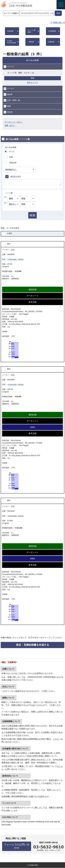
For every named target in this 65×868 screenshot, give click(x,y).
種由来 (8, 94)
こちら (56, 739)
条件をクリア (32, 83)
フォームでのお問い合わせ (17, 846)
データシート (32, 296)
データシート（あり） (14, 122)
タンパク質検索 (32, 31)
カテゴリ (9, 67)
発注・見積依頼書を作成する (32, 645)
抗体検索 (10, 31)
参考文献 (32, 302)
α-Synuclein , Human (16, 259)
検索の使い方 (59, 22)
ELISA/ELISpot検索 (12, 42)
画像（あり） (10, 125)
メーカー (9, 89)
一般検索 (31, 42)
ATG (13, 250)
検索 (32, 78)
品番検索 (51, 42)
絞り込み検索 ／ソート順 (16, 139)
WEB (33, 427)
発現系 (8, 112)
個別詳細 (32, 289)
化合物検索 (52, 31)
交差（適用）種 (12, 100)
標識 (7, 106)
